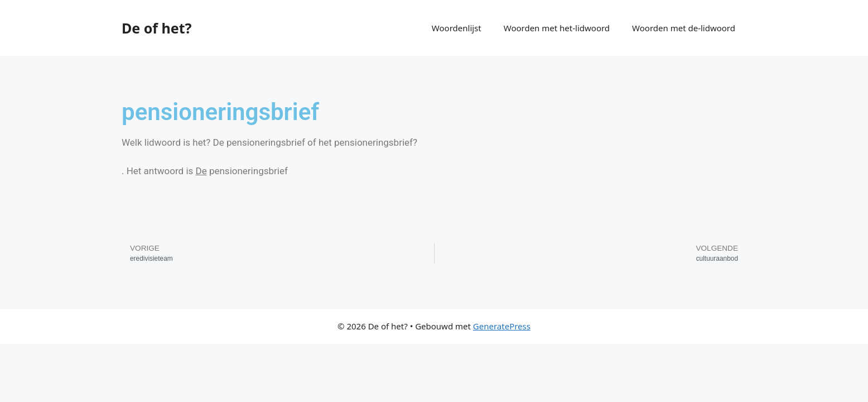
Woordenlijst (457, 28)
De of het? (156, 28)
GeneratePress (502, 326)
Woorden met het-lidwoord (557, 28)
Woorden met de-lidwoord (684, 28)
